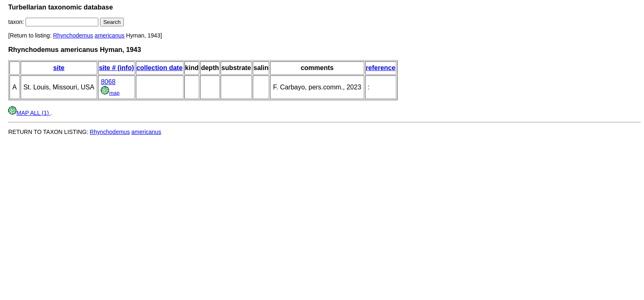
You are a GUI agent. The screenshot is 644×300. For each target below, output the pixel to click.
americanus (109, 35)
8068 (108, 82)
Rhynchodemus (73, 35)
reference (381, 68)
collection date (160, 68)
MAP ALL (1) (29, 113)
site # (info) (116, 68)
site (59, 68)
